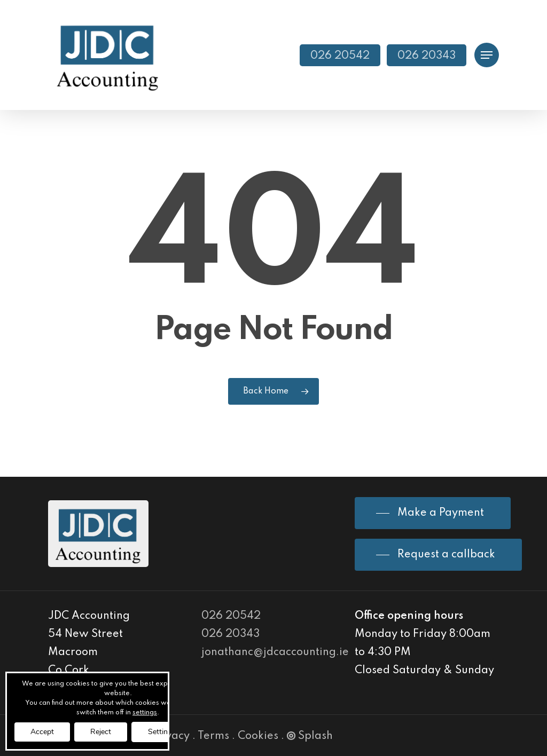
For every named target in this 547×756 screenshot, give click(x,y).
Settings (162, 732)
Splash (310, 736)
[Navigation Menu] (487, 55)
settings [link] (145, 713)
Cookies (258, 736)
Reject (101, 732)
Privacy (170, 736)
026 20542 (231, 616)
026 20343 (230, 634)
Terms (213, 736)
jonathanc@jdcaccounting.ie (275, 652)
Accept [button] (42, 732)
